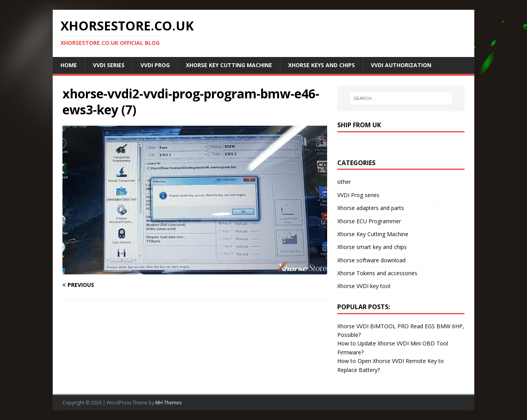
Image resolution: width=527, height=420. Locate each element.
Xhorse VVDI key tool (364, 286)
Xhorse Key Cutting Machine (229, 65)
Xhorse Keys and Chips (321, 65)
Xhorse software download (371, 260)
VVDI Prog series (358, 195)
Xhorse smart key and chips (372, 247)
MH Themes (168, 403)
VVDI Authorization (401, 65)
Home (69, 65)
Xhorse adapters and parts (371, 208)
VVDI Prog (155, 65)
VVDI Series (109, 65)
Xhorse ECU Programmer (369, 221)
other (344, 182)
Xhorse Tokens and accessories (377, 273)
